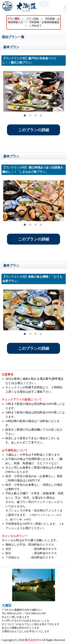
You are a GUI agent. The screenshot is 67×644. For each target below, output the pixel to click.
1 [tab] (25, 115)
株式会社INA (33, 640)
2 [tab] (30, 115)
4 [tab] (41, 115)
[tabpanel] (34, 91)
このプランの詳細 (34, 130)
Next (62, 91)
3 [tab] (36, 115)
